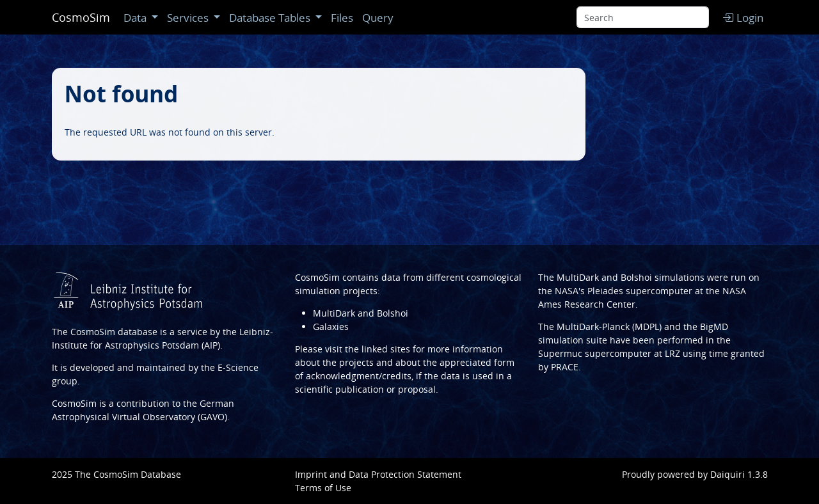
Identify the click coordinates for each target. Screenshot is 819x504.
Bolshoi (636, 277)
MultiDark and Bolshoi (361, 313)
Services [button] (189, 18)
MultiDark (578, 277)
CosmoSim (81, 17)
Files (342, 18)
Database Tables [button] (271, 18)
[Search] (643, 17)
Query (378, 18)
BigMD (714, 327)
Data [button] (136, 18)
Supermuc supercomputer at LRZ (609, 353)
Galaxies (331, 327)
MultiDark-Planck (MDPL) (609, 327)
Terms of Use (323, 488)
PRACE (565, 367)
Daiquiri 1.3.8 (739, 474)
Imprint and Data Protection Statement (378, 474)
